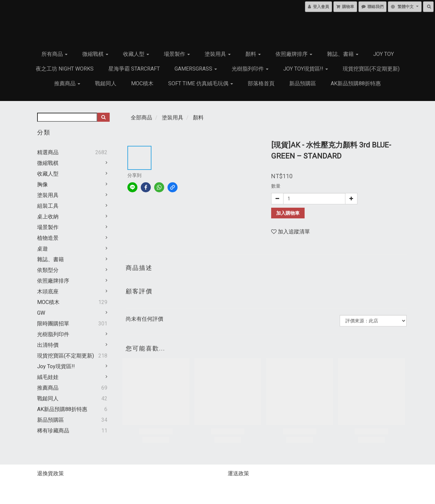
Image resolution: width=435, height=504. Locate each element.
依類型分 (48, 270)
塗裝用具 (218, 54)
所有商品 (55, 54)
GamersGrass (196, 69)
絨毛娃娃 (48, 377)
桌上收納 (48, 217)
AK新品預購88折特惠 (356, 83)
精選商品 (48, 152)
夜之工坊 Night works (65, 69)
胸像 (42, 184)
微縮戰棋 (95, 54)
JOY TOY (384, 54)
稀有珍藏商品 (53, 431)
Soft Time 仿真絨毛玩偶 (201, 83)
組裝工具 (48, 206)
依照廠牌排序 (294, 54)
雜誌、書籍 (343, 54)
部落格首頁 (261, 83)
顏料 (253, 54)
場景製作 (177, 54)
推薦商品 (67, 83)
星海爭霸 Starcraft (134, 69)
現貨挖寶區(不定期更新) (371, 69)
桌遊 (42, 249)
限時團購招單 (53, 324)
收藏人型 (136, 54)
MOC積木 (142, 83)
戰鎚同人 (106, 83)
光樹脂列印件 (250, 69)
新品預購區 (303, 83)
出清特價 (48, 345)
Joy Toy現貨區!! (306, 69)
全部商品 (141, 118)
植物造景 (48, 238)
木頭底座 (48, 291)
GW (41, 313)
